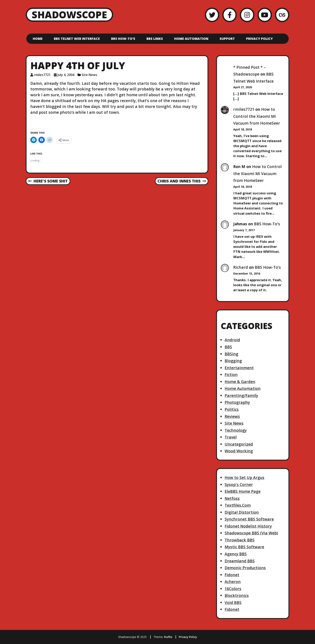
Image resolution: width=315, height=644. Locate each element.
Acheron (233, 582)
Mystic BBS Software (244, 547)
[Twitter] (212, 15)
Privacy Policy (259, 39)
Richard (241, 267)
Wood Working (239, 451)
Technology (236, 430)
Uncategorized (239, 444)
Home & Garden (240, 382)
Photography (237, 402)
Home (38, 39)
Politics (232, 409)
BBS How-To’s (123, 39)
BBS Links (155, 39)
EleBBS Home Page (243, 491)
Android (232, 340)
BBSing (231, 354)
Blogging (233, 361)
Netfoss (232, 498)
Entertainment (239, 368)
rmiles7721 (244, 109)
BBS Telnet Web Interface (77, 39)
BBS (228, 347)
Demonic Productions (245, 568)
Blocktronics (237, 595)
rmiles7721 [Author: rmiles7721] (42, 75)
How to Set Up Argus (244, 477)
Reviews (232, 416)
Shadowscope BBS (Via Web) (251, 533)
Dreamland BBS (240, 561)
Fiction (231, 375)
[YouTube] (265, 15)
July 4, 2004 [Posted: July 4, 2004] (66, 75)
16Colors (233, 589)
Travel (231, 437)
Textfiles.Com (238, 505)
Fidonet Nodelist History (248, 526)
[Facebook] (230, 15)
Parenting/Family (241, 395)
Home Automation (191, 39)
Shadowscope (69, 15)
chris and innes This (182, 181)
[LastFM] (282, 15)
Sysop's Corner (239, 485)
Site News (89, 75)
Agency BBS (236, 554)
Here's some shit (48, 181)
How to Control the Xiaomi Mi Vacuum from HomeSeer (257, 116)
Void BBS (233, 602)
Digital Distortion (242, 512)
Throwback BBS (240, 540)
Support (227, 39)
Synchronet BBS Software (249, 519)
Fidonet (232, 575)
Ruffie (168, 637)
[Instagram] (247, 15)
